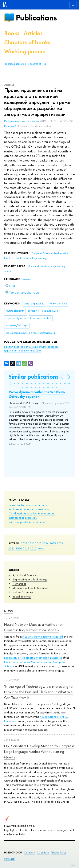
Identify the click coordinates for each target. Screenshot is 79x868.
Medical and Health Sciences (30, 588)
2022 (60, 543)
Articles (33, 33)
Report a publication (15, 64)
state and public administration (27, 522)
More (41, 548)
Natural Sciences (23, 592)
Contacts (29, 853)
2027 (24, 543)
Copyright (43, 853)
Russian (27, 279)
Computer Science (42, 253)
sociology (31, 518)
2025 (38, 543)
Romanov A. (11, 126)
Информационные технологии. (22, 121)
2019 (26, 548)
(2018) (31, 349)
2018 (33, 548)
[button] (10, 384)
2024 (46, 543)
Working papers (25, 51)
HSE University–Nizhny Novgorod (43, 637)
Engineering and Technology (30, 579)
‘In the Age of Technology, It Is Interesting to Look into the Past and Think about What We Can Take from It (38, 692)
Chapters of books (27, 42)
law (35, 513)
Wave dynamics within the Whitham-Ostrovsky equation (37, 394)
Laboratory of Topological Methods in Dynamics (33, 658)
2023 (53, 543)
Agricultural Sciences (25, 575)
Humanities (19, 584)
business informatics (20, 505)
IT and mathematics (20, 513)
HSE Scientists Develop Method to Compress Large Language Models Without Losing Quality (39, 751)
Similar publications (33, 377)
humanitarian (42, 509)
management (46, 513)
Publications (36, 18)
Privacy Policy (59, 853)
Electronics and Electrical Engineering (25, 258)
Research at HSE (37, 64)
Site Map (9, 859)
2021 (11, 548)
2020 (19, 548)
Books (12, 33)
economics (40, 505)
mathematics (16, 518)
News (9, 611)
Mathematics (61, 253)
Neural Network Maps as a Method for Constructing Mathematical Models (33, 627)
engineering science (21, 509)
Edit (73, 864)
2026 (31, 543)
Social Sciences (22, 596)
